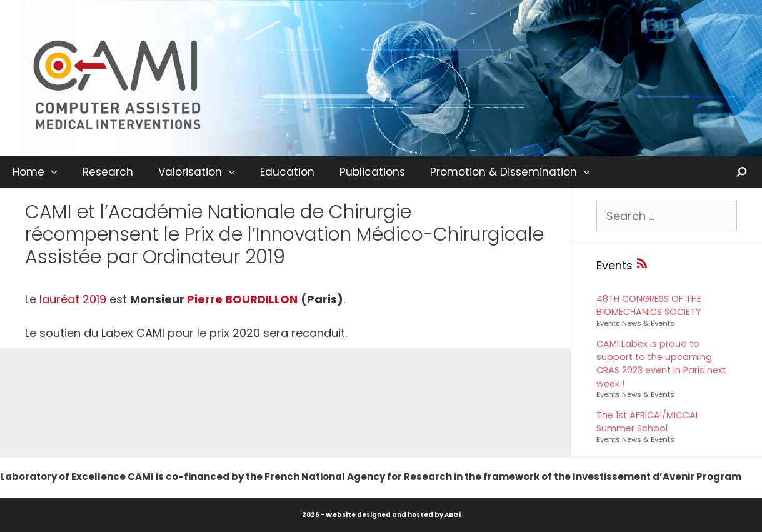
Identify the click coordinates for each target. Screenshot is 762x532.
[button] (57, 172)
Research (108, 172)
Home (41, 172)
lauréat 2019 (73, 299)
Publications (372, 172)
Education (287, 172)
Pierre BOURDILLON (242, 299)
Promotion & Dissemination (516, 172)
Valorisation (203, 172)
